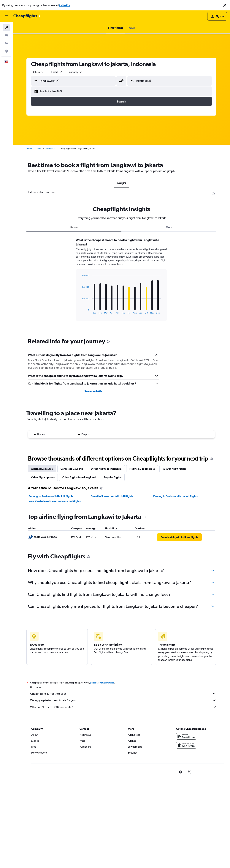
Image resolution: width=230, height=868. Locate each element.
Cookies (64, 5)
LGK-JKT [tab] (122, 183)
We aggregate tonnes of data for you (123, 700)
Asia (39, 149)
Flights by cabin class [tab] (142, 469)
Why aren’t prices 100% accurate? (123, 707)
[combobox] (38, 72)
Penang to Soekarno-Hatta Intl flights (175, 496)
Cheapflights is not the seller (123, 694)
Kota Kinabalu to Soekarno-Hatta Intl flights (55, 501)
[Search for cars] (6, 43)
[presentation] (213, 194)
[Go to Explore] (6, 51)
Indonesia (50, 149)
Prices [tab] (74, 227)
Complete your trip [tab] (72, 469)
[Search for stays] (6, 35)
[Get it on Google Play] (186, 736)
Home (29, 149)
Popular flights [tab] (113, 477)
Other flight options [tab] (43, 477)
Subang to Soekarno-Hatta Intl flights (51, 496)
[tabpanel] (121, 283)
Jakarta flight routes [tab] (174, 469)
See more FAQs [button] (93, 391)
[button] (225, 5)
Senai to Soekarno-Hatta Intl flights (112, 496)
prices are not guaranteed (102, 683)
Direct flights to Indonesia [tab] (106, 469)
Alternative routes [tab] (42, 469)
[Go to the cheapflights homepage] (27, 16)
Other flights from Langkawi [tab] (79, 477)
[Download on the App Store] (186, 745)
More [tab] (169, 227)
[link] (179, 537)
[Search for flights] (6, 28)
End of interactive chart (80, 311)
